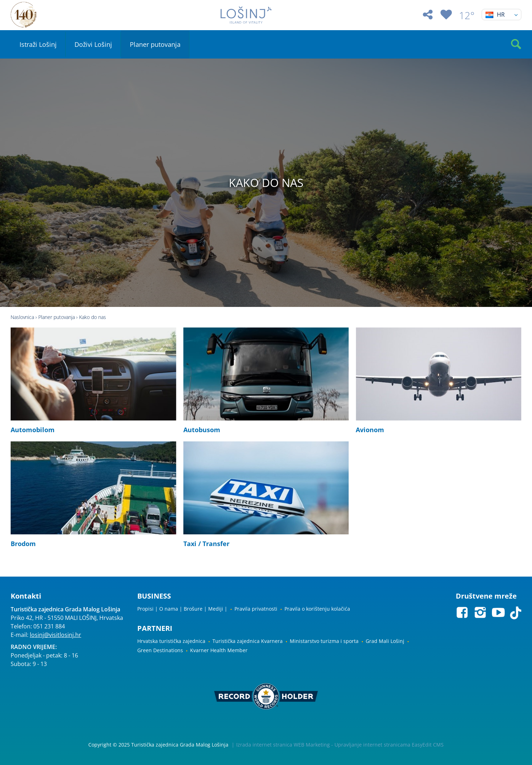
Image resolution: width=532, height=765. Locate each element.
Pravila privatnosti (256, 609)
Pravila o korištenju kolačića (317, 609)
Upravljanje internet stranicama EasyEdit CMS (389, 745)
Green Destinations (160, 650)
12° (467, 15)
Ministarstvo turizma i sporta (324, 641)
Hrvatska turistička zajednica (171, 641)
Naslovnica (22, 317)
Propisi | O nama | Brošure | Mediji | (182, 609)
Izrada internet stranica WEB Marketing (283, 745)
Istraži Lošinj (38, 44)
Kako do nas (93, 317)
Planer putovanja (155, 44)
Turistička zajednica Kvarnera (248, 641)
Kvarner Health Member (219, 650)
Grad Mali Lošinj (385, 641)
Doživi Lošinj (93, 44)
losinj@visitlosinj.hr (56, 635)
